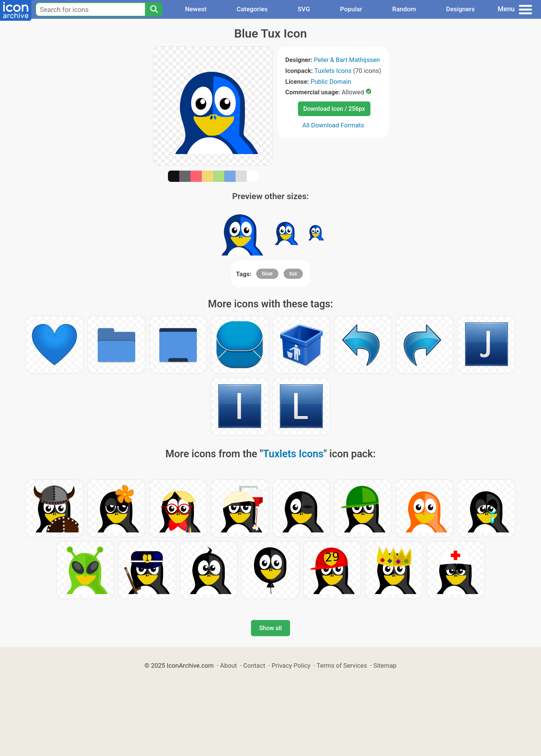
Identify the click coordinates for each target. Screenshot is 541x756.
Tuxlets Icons (333, 71)
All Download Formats (333, 125)
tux (293, 274)
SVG (304, 9)
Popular (351, 9)
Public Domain (331, 82)
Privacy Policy (291, 665)
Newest (196, 9)
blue (267, 274)
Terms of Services (342, 665)
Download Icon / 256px (334, 109)
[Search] (154, 9)
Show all (270, 628)
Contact (254, 665)
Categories (252, 9)
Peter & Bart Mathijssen (347, 60)
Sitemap (385, 665)
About (229, 665)
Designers (460, 9)
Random (404, 9)
